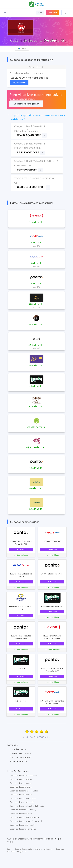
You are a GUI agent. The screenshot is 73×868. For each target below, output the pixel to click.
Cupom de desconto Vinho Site (23, 829)
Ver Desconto (21, 549)
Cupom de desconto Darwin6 (22, 825)
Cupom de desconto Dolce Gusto (24, 776)
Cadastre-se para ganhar (26, 104)
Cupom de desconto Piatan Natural (24, 817)
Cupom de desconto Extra (21, 787)
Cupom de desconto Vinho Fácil (23, 798)
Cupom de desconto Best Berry (23, 810)
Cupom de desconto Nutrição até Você (26, 821)
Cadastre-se (52, 12)
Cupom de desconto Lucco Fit (22, 802)
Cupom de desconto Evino (21, 779)
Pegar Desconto (19, 82)
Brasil (22, 49)
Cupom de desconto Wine (21, 783)
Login (40, 12)
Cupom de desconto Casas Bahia (24, 791)
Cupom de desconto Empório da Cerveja (27, 806)
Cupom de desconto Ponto (21, 795)
